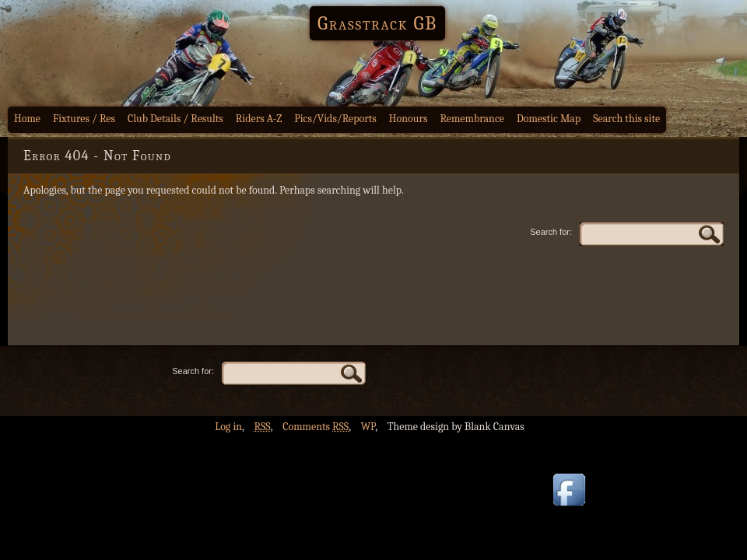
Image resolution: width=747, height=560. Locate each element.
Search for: (551, 232)
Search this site (626, 119)
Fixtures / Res (84, 119)
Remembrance (472, 119)
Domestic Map (549, 119)
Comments (316, 427)
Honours (409, 119)
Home (27, 119)
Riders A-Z (259, 119)
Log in (228, 427)
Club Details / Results (175, 119)
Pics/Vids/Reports (335, 119)
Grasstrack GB (377, 23)
